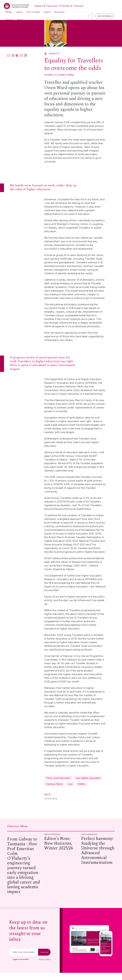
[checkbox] (10, 967)
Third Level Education (60, 778)
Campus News (88, 785)
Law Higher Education (60, 785)
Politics (61, 791)
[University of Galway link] (44, 6)
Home (9, 12)
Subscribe (44, 959)
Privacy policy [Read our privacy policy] (45, 967)
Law (49, 791)
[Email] (24, 959)
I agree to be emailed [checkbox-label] (21, 967)
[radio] (46, 806)
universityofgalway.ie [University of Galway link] (105, 16)
